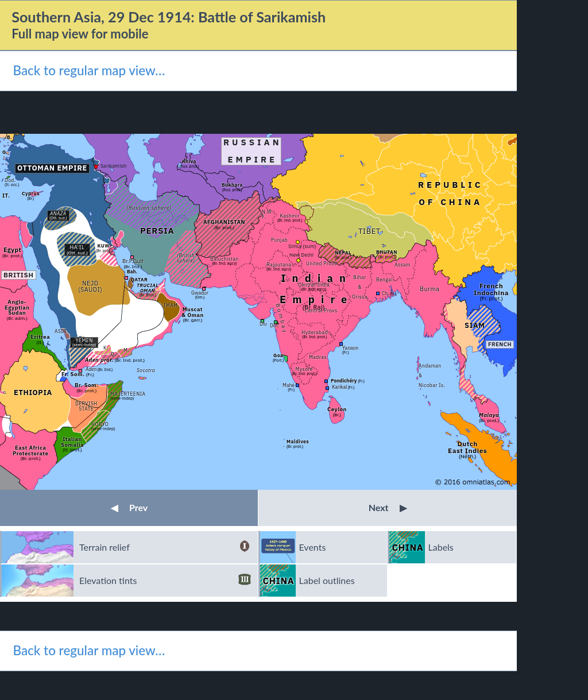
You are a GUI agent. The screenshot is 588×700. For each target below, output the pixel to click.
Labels (441, 547)
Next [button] (388, 507)
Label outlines (327, 580)
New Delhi (301, 255)
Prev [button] (129, 507)
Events (313, 547)
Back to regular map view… (89, 70)
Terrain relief (165, 547)
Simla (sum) (302, 246)
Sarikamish (113, 166)
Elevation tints (165, 581)
